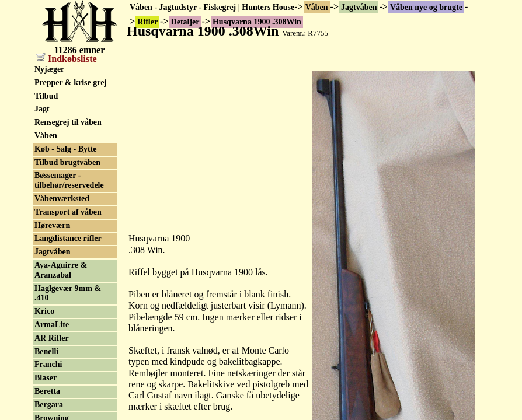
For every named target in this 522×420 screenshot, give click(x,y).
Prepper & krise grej (71, 83)
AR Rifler (52, 338)
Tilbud (46, 96)
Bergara (49, 405)
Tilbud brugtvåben (67, 162)
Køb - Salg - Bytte (66, 149)
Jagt (42, 109)
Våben (317, 7)
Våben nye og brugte (426, 7)
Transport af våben (68, 212)
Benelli (46, 351)
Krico (44, 311)
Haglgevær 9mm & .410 (68, 293)
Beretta (47, 391)
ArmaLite (52, 325)
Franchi (48, 364)
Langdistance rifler (68, 238)
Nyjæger (49, 69)
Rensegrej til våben (68, 122)
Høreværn (52, 225)
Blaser (46, 378)
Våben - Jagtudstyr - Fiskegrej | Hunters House (212, 7)
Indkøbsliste (67, 59)
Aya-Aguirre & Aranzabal (61, 270)
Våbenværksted (62, 199)
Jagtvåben (359, 7)
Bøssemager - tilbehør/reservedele (69, 180)
